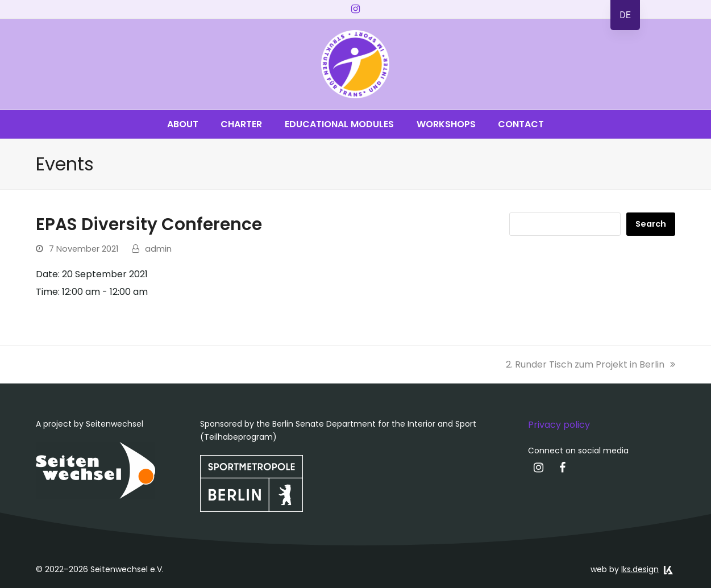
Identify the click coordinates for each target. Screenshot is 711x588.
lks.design (640, 569)
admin (158, 249)
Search (651, 224)
